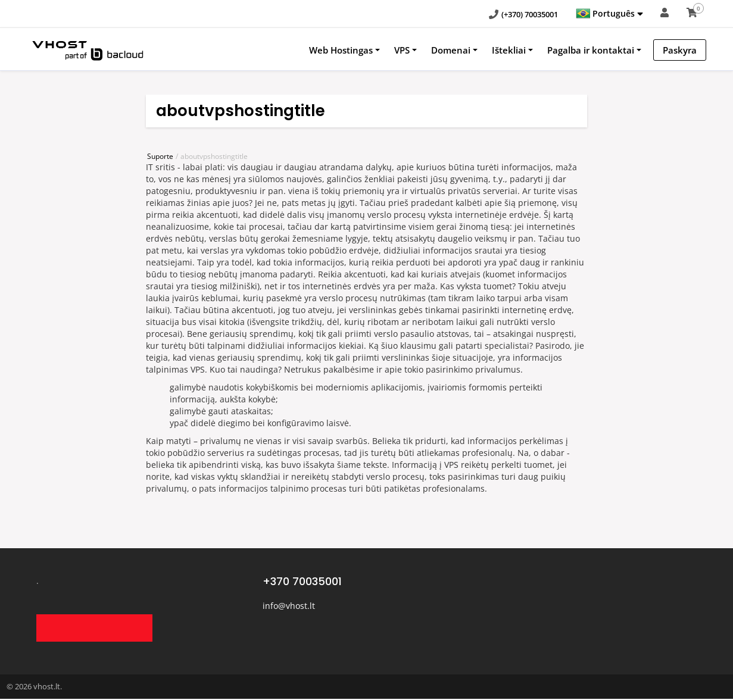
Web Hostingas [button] (341, 50)
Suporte (160, 156)
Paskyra (680, 50)
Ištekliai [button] (509, 50)
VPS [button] (402, 50)
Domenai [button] (451, 50)
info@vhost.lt (289, 606)
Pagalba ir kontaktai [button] (591, 50)
